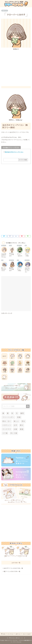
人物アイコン (5, 11)
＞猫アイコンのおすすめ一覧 (11, 571)
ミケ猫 (5, 433)
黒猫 (22, 429)
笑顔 (19, 417)
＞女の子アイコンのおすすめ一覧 (13, 568)
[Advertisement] (16, 67)
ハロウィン (7, 425)
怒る (23, 421)
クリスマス (7, 429)
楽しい (16, 421)
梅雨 (22, 413)
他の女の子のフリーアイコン (14, 152)
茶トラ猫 (14, 433)
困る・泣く (7, 421)
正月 (15, 425)
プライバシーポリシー (15, 638)
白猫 (15, 429)
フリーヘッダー (8, 417)
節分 (22, 425)
